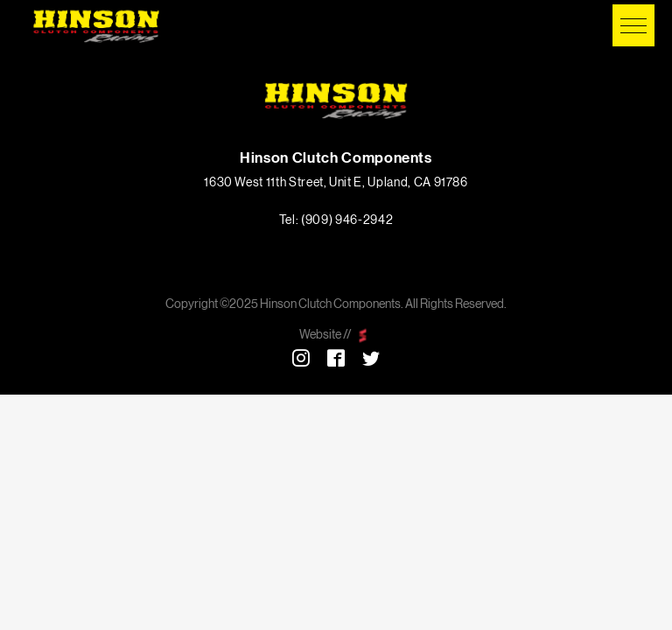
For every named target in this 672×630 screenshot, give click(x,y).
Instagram (301, 358)
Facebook (336, 358)
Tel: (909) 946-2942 (336, 220)
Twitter (371, 358)
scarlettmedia (363, 336)
